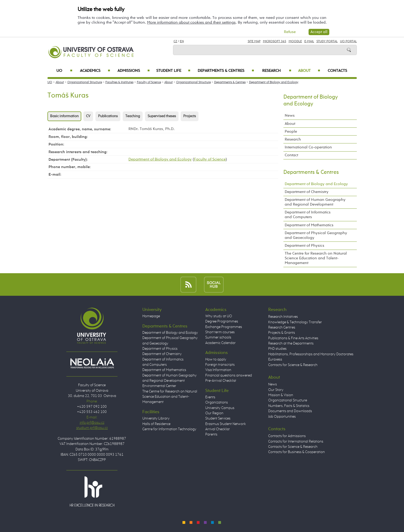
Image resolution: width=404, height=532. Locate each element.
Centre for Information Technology (169, 429)
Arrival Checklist (217, 429)
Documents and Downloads (290, 411)
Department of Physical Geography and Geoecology (316, 235)
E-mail (309, 41)
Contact (291, 155)
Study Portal (327, 41)
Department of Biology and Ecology (274, 82)
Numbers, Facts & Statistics (289, 406)
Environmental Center (159, 386)
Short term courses (220, 332)
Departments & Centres (226, 71)
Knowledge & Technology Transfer (295, 322)
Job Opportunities (282, 417)
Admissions (134, 71)
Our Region (214, 413)
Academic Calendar (220, 343)
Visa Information (218, 370)
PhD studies (277, 349)
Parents (211, 434)
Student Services (218, 418)
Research (277, 71)
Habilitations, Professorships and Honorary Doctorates (311, 354)
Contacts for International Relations (296, 442)
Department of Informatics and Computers (308, 215)
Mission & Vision (281, 395)
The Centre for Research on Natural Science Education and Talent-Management (316, 258)
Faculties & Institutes (119, 82)
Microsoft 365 (275, 41)
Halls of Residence (156, 424)
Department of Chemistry (307, 192)
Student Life (173, 71)
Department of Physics (305, 246)
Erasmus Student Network (226, 424)
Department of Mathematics (309, 225)
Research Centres (282, 327)
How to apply (216, 359)
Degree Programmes (222, 321)
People (291, 131)
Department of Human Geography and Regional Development (315, 202)
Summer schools (218, 337)
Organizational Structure (85, 82)
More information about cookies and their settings (191, 22)
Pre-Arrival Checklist (221, 381)
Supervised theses (162, 116)
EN (182, 41)
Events (210, 397)
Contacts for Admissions (287, 436)
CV (88, 116)
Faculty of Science (149, 82)
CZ (175, 41)
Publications (108, 116)
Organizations (217, 402)
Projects (190, 116)
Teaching (133, 116)
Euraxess (275, 359)
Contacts (337, 71)
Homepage (151, 316)
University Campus (220, 408)
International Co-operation (308, 147)
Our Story (276, 390)
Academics (95, 71)
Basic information (64, 116)
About (309, 71)
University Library (156, 418)
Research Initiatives (283, 317)
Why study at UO (219, 316)
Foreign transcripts (220, 365)
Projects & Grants (282, 333)
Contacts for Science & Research (293, 365)
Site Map (254, 41)
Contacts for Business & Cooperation (297, 452)
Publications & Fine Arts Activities (293, 338)
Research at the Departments (291, 343)
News (290, 115)
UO (64, 71)
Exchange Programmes (224, 327)
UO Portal (348, 41)
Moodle (295, 41)
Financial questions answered (229, 375)
